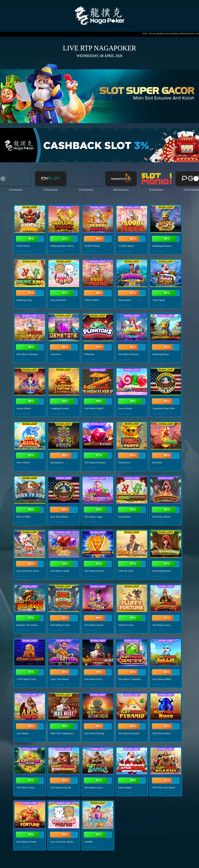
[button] (196, 179)
